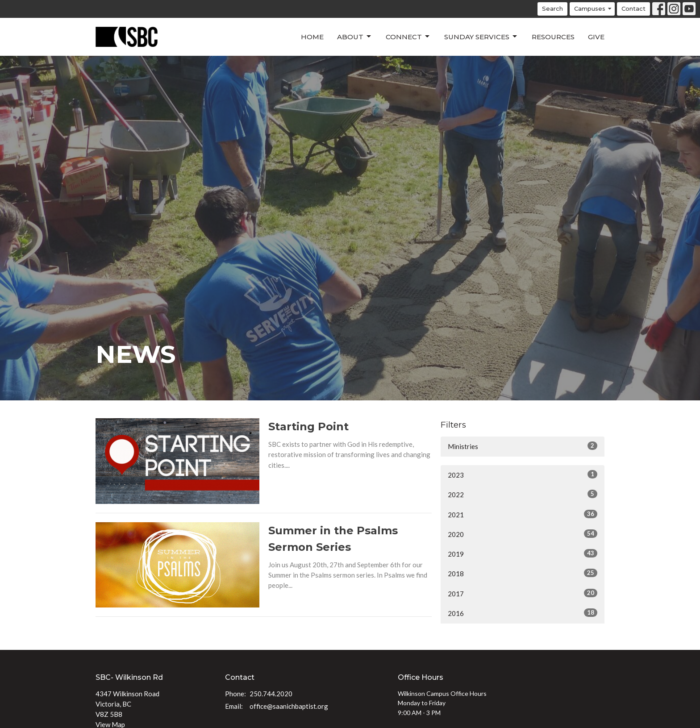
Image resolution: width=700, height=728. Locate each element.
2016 (523, 613)
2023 (523, 474)
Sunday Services (481, 37)
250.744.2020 (271, 694)
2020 (523, 534)
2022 (523, 494)
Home (312, 37)
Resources (553, 37)
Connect (408, 37)
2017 (523, 593)
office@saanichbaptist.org (289, 706)
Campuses (593, 9)
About (355, 37)
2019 (523, 553)
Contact (633, 8)
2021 (523, 514)
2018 (523, 573)
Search (552, 8)
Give (596, 37)
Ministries (523, 446)
